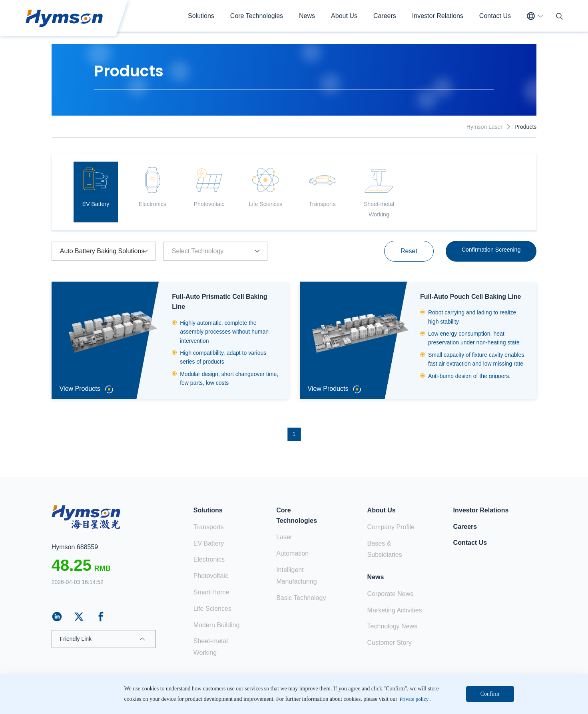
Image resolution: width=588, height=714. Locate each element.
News (307, 16)
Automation (292, 553)
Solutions (201, 16)
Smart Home (211, 592)
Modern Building (217, 625)
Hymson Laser (484, 127)
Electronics (209, 560)
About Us (344, 16)
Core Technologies (257, 16)
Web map (525, 700)
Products (525, 127)
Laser (284, 537)
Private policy (480, 700)
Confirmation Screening (487, 255)
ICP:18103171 (269, 700)
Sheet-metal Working (211, 647)
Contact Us (495, 16)
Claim (441, 700)
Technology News (392, 627)
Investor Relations (438, 16)
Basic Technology (301, 598)
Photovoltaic (211, 576)
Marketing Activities (395, 610)
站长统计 (298, 700)
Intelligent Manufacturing (296, 576)
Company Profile (391, 527)
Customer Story (390, 643)
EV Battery (209, 543)
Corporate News (391, 594)
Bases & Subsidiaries (385, 549)
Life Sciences (212, 609)
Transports (209, 527)
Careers (385, 16)
